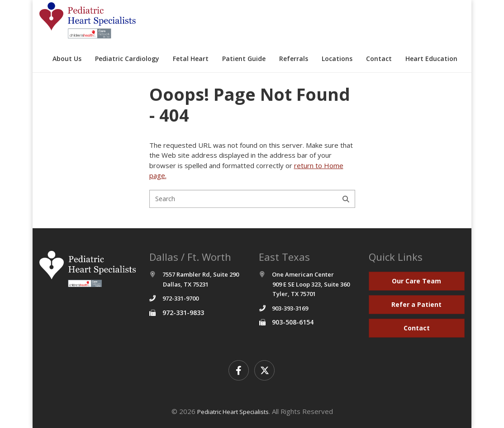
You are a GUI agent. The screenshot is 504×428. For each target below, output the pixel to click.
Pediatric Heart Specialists (233, 412)
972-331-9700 (181, 298)
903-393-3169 (290, 308)
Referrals (294, 59)
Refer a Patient (416, 304)
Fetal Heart (191, 59)
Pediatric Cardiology (127, 59)
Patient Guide (244, 59)
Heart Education (431, 59)
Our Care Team (416, 281)
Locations (337, 59)
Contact (379, 59)
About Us (67, 59)
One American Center (304, 284)
